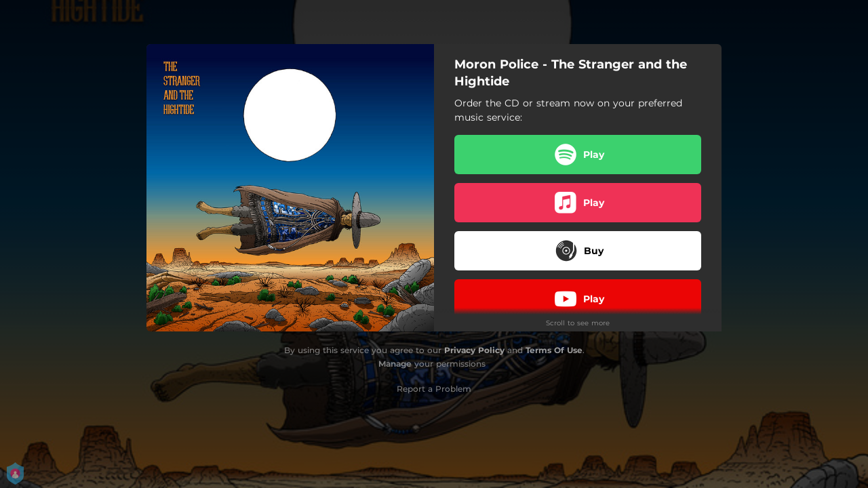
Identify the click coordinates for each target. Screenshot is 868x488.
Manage (395, 364)
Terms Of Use (554, 350)
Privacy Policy (474, 350)
